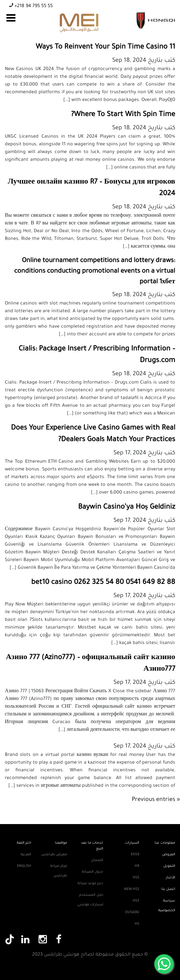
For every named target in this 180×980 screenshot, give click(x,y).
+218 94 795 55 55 (33, 6)
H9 (137, 866)
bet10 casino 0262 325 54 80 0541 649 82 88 (103, 583)
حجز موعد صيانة (90, 884)
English (24, 866)
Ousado (132, 912)
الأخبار (171, 878)
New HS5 (132, 889)
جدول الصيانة (93, 872)
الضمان (97, 860)
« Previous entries (156, 800)
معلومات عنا (165, 843)
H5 (137, 924)
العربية (26, 855)
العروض (169, 855)
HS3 (136, 901)
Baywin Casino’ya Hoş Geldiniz (127, 508)
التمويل (169, 866)
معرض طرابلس (54, 855)
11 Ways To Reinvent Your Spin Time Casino (105, 48)
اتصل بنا (168, 889)
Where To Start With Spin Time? (123, 115)
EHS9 (135, 855)
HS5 (136, 878)
